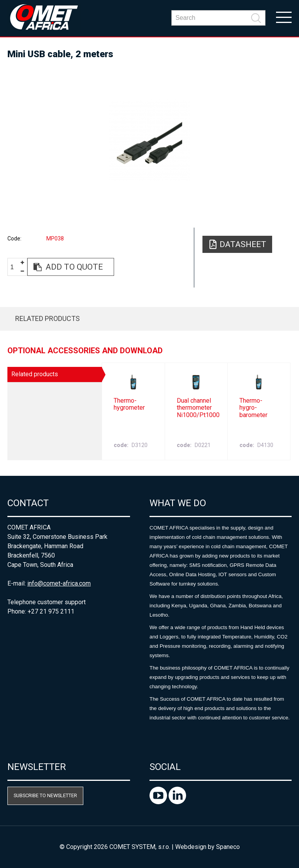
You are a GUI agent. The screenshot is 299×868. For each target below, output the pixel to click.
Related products (47, 318)
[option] (149, 140)
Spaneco (228, 847)
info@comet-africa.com (59, 583)
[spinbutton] (15, 267)
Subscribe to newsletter (45, 795)
